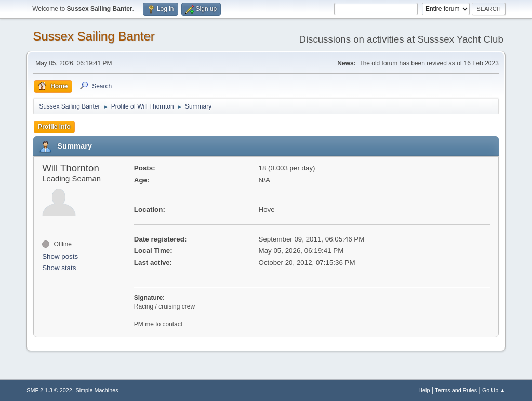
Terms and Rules (456, 390)
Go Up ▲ (494, 390)
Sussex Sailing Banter (94, 36)
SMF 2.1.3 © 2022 (49, 390)
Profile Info (54, 127)
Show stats (59, 268)
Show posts (60, 256)
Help (424, 390)
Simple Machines (97, 390)
